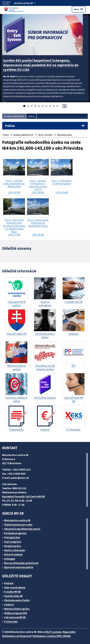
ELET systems (54, 632)
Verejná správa (13, 546)
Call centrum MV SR (15, 617)
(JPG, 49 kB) (38, 175)
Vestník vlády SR (13, 596)
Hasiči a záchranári (15, 550)
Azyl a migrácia (13, 542)
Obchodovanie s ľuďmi (17, 600)
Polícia (31, 116)
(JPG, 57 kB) (14, 216)
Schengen (10, 559)
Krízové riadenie (13, 555)
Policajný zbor (12, 537)
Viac (5, 102)
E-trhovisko (11, 622)
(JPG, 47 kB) (14, 175)
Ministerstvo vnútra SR (17, 520)
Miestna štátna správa (17, 609)
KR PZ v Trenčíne (45, 135)
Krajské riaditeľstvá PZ (23, 135)
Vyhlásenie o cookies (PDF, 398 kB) (52, 636)
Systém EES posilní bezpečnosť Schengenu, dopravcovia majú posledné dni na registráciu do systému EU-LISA (41, 65)
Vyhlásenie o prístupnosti (17, 636)
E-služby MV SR (12, 592)
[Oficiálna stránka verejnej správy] (28, 3)
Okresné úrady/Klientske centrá (22, 529)
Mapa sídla (69, 632)
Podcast (9, 583)
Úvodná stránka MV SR (14, 116)
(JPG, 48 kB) (38, 216)
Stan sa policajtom (15, 587)
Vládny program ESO (16, 613)
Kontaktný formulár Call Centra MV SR (23, 497)
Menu (79, 9)
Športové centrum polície (19, 567)
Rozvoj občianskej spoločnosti (21, 563)
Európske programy (15, 533)
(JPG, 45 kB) (62, 175)
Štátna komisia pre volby (18, 525)
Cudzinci (9, 605)
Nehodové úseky (65, 135)
